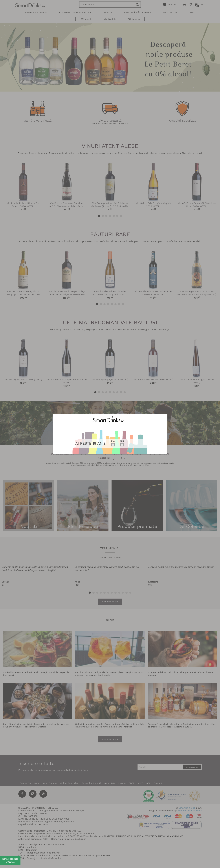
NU (122, 441)
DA (113, 441)
